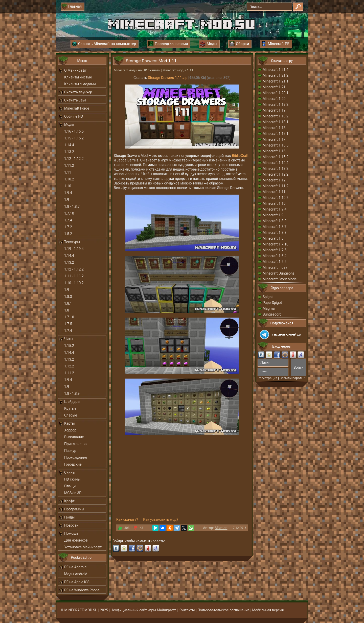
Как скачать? (127, 520)
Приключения (76, 444)
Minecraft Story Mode (280, 279)
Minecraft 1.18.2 (276, 116)
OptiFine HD (74, 116)
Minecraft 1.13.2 (276, 169)
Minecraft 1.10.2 (276, 198)
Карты (70, 423)
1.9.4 (68, 193)
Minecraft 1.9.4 (275, 209)
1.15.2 (69, 346)
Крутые (70, 408)
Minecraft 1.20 (274, 99)
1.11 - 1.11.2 (74, 276)
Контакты (187, 610)
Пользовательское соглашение (223, 610)
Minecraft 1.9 (273, 215)
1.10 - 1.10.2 (74, 283)
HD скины (72, 479)
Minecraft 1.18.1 (276, 122)
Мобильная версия (268, 610)
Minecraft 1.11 (274, 192)
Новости (71, 525)
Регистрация (267, 378)
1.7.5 (68, 324)
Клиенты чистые (78, 77)
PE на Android (75, 567)
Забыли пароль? (292, 378)
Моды (69, 124)
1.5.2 (68, 234)
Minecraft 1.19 (274, 110)
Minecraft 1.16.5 (276, 145)
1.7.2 (68, 227)
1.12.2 (69, 366)
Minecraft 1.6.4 (275, 256)
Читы (69, 339)
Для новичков (76, 540)
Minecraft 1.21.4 (276, 70)
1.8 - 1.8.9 (72, 393)
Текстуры (72, 242)
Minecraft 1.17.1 (276, 134)
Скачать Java (75, 100)
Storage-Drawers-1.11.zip (168, 78)
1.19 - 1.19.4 (74, 249)
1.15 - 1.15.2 (74, 138)
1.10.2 (69, 179)
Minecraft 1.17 (274, 139)
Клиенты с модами (80, 84)
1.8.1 (68, 303)
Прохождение (76, 458)
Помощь (71, 533)
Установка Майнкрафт (83, 547)
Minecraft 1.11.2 (276, 186)
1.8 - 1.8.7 (72, 206)
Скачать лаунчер (78, 92)
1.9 (67, 200)
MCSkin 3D (73, 493)
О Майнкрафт (75, 70)
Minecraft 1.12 (274, 180)
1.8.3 (68, 297)
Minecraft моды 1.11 (178, 70)
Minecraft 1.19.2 (276, 105)
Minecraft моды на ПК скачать (137, 70)
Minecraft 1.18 (274, 128)
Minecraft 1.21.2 (276, 75)
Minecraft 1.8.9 (275, 221)
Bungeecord (272, 314)
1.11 (68, 172)
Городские (73, 464)
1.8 (67, 310)
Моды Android (76, 574)
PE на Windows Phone (82, 590)
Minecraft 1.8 (273, 238)
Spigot (268, 297)
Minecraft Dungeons (279, 273)
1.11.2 (69, 165)
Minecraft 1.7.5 (275, 250)
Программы (74, 509)
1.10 (68, 186)
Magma (269, 308)
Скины (70, 472)
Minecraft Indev (275, 267)
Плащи (70, 486)
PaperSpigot (272, 303)
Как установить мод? (161, 520)
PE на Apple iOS (77, 582)
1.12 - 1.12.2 (74, 159)
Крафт (69, 501)
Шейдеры (72, 402)
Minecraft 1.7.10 (276, 244)
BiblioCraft (240, 156)
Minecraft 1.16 (274, 151)
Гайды (69, 517)
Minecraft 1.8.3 (275, 233)
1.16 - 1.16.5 (74, 131)
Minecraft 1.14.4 (276, 163)
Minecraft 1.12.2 (276, 174)
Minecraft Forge (77, 108)
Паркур (70, 451)
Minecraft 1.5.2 (275, 262)
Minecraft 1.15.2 (276, 157)
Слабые (71, 415)
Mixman (221, 528)
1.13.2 (69, 152)
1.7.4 (68, 220)
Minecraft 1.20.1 (276, 93)
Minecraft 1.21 (274, 87)
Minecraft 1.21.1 (276, 81)
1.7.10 (69, 213)
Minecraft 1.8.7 (275, 227)
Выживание (74, 437)
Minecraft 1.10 (274, 203)
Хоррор (70, 430)
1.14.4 (69, 145)
